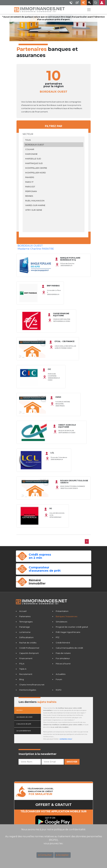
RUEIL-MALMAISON (54, 201)
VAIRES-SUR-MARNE (54, 205)
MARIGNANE (54, 154)
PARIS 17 (54, 182)
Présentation (62, 611)
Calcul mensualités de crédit (69, 648)
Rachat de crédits (28, 643)
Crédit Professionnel (29, 648)
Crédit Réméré (63, 643)
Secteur (28, 134)
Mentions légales (28, 690)
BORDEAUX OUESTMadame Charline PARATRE (36, 247)
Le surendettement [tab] (24, 731)
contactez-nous (66, 739)
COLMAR (54, 149)
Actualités (61, 674)
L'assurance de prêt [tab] (24, 724)
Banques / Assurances (66, 616)
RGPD (59, 690)
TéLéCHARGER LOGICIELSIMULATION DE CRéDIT (41, 791)
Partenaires (25, 616)
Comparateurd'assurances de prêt (45, 569)
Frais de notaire (63, 653)
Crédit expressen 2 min (40, 556)
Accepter (63, 855)
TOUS (54, 140)
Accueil (23, 611)
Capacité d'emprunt (29, 653)
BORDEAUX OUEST (54, 145)
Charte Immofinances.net (32, 685)
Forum (59, 679)
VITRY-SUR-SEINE (54, 210)
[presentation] (41, 771)
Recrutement (26, 674)
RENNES (54, 196)
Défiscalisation (26, 637)
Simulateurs (61, 622)
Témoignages (26, 622)
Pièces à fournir (63, 664)
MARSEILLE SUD (54, 159)
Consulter (46, 855)
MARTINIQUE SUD (54, 163)
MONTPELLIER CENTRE (54, 168)
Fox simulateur (63, 658)
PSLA (22, 664)
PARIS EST (54, 187)
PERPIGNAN (54, 191)
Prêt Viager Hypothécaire (68, 632)
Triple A (23, 669)
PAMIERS (54, 177)
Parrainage (25, 627)
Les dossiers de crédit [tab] (24, 717)
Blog (22, 679)
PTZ (58, 637)
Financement (26, 658)
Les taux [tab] (19, 710)
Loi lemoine (25, 632)
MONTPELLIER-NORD (54, 173)
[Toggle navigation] (89, 10)
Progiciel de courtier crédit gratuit (72, 627)
